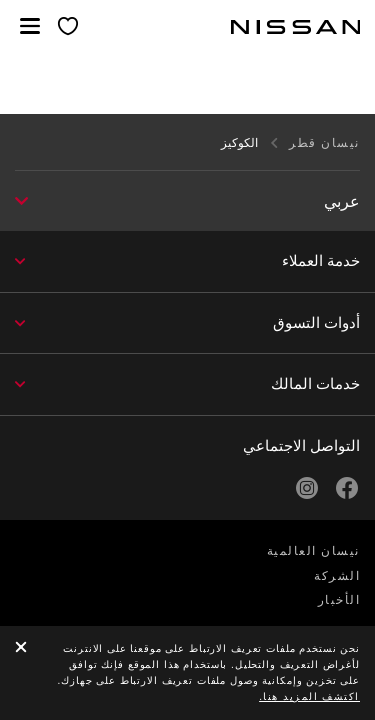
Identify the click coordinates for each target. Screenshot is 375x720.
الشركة (337, 576)
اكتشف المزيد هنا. (309, 696)
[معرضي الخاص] (69, 27)
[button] (30, 26)
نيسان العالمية (313, 551)
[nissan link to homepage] (296, 27)
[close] (21, 648)
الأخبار (339, 600)
